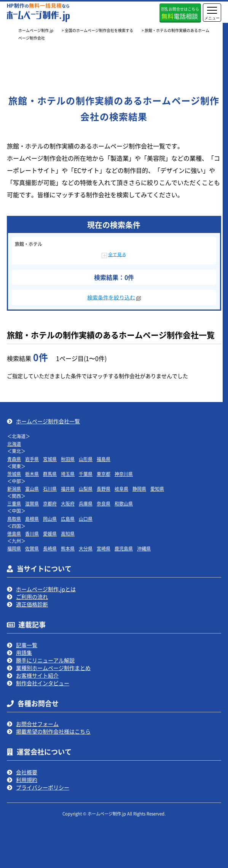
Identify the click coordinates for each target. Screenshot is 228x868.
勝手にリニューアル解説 (45, 660)
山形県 (86, 459)
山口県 (86, 519)
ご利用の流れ (32, 597)
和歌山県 (124, 503)
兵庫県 (86, 503)
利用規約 (27, 780)
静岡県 (139, 489)
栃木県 (32, 474)
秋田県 (68, 459)
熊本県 (68, 548)
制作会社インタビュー (43, 683)
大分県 (86, 548)
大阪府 (68, 503)
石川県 (50, 489)
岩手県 (32, 459)
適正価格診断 (32, 604)
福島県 (104, 459)
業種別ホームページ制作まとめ (53, 668)
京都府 (50, 503)
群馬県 (50, 474)
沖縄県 (144, 548)
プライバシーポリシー (43, 787)
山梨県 (86, 489)
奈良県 (104, 503)
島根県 (32, 519)
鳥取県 (14, 519)
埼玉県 (68, 474)
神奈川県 (124, 474)
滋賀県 (32, 503)
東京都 (104, 474)
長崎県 (50, 548)
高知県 (68, 534)
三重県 (14, 503)
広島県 (68, 519)
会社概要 (27, 772)
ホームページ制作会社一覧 (48, 421)
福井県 (68, 489)
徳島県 (14, 534)
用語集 (24, 653)
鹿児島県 (124, 548)
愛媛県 (50, 534)
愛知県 (157, 489)
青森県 (14, 459)
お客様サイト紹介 (37, 675)
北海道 (14, 444)
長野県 (104, 489)
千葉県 (86, 474)
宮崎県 (104, 548)
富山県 (32, 489)
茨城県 (14, 474)
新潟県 (14, 489)
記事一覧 (27, 645)
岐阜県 (121, 489)
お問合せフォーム (37, 724)
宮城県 (50, 459)
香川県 (32, 534)
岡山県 (50, 519)
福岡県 (14, 548)
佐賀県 (32, 548)
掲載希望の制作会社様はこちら (53, 731)
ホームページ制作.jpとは (46, 589)
